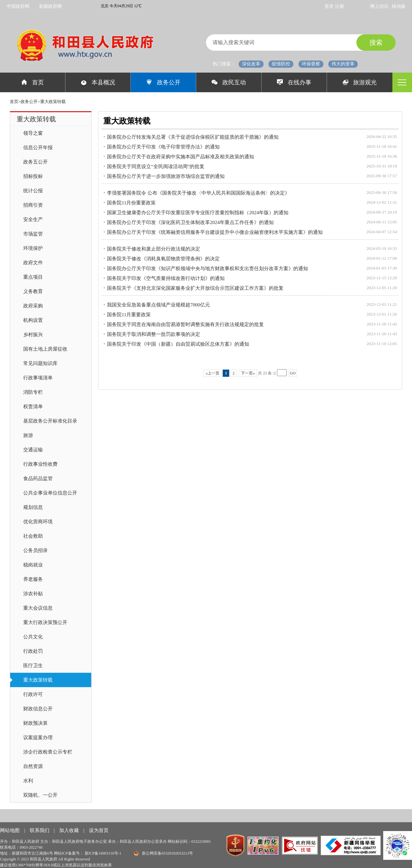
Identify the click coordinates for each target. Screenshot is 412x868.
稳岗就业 (33, 565)
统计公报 (33, 191)
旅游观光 (360, 82)
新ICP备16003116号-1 (103, 853)
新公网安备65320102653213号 (163, 853)
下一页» (248, 373)
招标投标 (33, 176)
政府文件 (33, 263)
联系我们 (40, 830)
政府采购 (33, 306)
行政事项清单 (38, 378)
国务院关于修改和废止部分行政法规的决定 (154, 249)
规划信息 (33, 507)
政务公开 (163, 82)
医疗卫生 (33, 666)
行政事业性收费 (40, 464)
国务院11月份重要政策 (131, 203)
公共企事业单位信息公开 (50, 493)
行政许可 (33, 694)
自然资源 (33, 766)
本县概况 (98, 82)
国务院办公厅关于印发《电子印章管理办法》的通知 (163, 147)
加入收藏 (70, 830)
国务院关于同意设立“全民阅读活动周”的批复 (156, 166)
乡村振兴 (33, 335)
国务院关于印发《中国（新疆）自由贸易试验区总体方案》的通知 (178, 344)
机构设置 (33, 320)
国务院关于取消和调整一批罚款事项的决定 (154, 334)
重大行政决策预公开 (45, 622)
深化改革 (251, 64)
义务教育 (33, 291)
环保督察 (311, 64)
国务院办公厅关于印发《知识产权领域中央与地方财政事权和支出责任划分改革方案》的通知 (207, 269)
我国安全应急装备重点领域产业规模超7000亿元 (158, 305)
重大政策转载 (38, 680)
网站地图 (10, 830)
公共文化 (33, 637)
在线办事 (294, 82)
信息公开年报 (38, 148)
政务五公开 (35, 162)
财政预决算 (35, 723)
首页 (33, 82)
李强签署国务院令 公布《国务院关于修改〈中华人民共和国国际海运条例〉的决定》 (198, 193)
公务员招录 (35, 550)
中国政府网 (18, 6)
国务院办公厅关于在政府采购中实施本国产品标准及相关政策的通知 (180, 157)
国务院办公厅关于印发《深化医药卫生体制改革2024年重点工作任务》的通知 (190, 222)
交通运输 (33, 450)
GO (293, 373)
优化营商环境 (38, 522)
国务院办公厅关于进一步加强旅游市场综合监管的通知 (166, 176)
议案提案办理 (38, 738)
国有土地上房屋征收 (45, 349)
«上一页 (213, 373)
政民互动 (229, 82)
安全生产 (33, 219)
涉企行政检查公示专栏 (48, 752)
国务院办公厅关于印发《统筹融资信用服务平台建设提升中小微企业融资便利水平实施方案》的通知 (215, 232)
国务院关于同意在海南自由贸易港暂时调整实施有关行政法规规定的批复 (185, 324)
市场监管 (33, 234)
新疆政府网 (50, 6)
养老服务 (33, 579)
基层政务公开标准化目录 (50, 421)
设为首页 (99, 830)
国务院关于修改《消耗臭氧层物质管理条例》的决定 (163, 259)
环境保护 (33, 248)
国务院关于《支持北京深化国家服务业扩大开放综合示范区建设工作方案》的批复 (195, 288)
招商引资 (33, 205)
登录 (330, 6)
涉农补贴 (33, 594)
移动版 (399, 6)
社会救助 (33, 536)
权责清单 (33, 407)
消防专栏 (33, 392)
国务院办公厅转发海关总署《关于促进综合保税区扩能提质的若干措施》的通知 (193, 137)
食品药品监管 (38, 478)
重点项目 (33, 277)
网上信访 (379, 6)
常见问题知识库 (40, 363)
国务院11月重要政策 (129, 315)
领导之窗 (33, 133)
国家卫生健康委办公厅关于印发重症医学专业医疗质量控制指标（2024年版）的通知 (198, 213)
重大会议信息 (38, 608)
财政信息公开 (38, 709)
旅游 (28, 435)
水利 (28, 781)
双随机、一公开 (40, 795)
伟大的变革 (343, 64)
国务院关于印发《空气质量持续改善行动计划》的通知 (166, 278)
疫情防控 (281, 64)
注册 (339, 6)
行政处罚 (33, 651)
